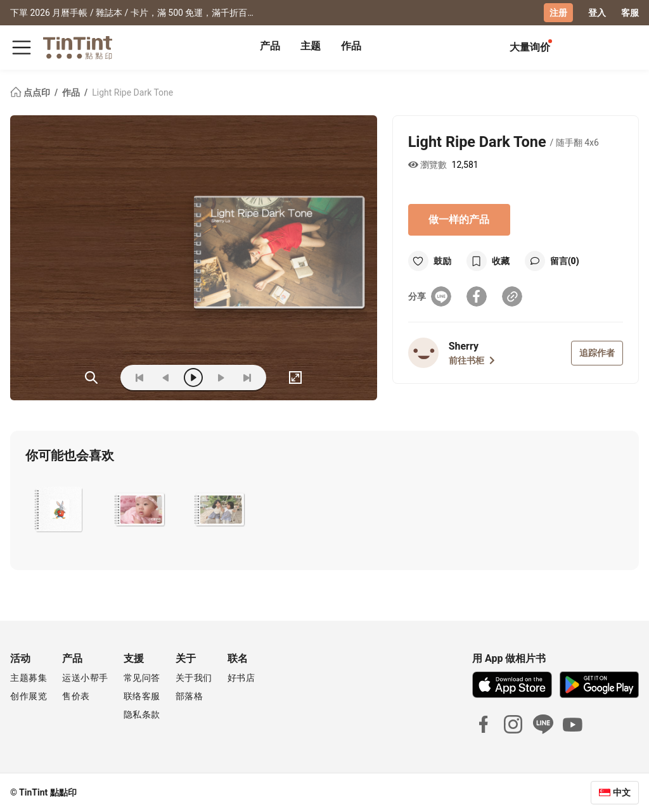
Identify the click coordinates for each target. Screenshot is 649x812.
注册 (558, 13)
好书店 (241, 678)
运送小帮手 (85, 678)
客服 (630, 13)
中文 (622, 792)
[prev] (166, 377)
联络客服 (142, 696)
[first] (139, 377)
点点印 (31, 92)
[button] (60, 510)
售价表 (76, 696)
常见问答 (142, 678)
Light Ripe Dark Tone (132, 92)
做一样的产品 (459, 219)
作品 (351, 46)
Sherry (464, 346)
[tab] (270, 48)
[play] (193, 377)
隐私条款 (142, 714)
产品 (270, 46)
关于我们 (194, 678)
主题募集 (29, 678)
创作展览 (29, 696)
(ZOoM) (91, 377)
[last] (247, 377)
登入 (597, 13)
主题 (311, 46)
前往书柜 (472, 360)
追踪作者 (597, 353)
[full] (295, 377)
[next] (221, 377)
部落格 (190, 696)
